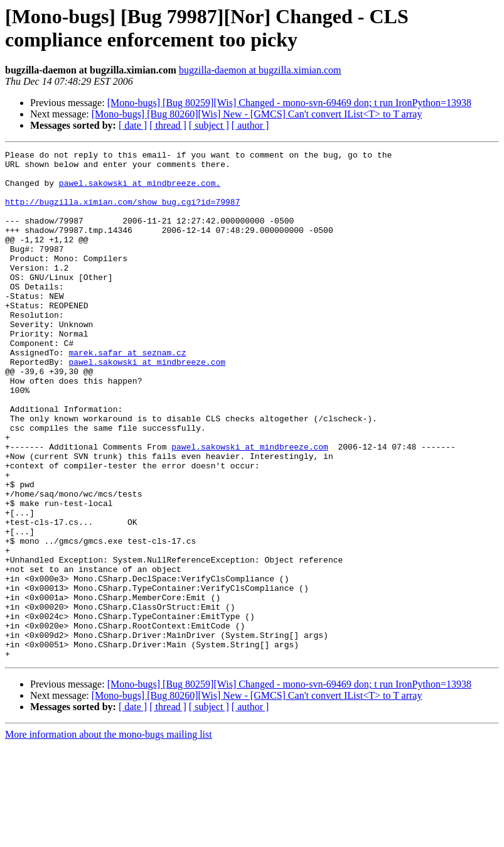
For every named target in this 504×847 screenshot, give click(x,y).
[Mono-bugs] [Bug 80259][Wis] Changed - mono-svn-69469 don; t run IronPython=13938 (289, 103)
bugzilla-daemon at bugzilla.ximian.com (260, 70)
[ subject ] (209, 125)
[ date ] (133, 125)
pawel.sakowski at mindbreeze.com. (140, 190)
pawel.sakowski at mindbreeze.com (147, 405)
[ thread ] (168, 125)
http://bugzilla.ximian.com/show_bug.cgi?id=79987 (122, 213)
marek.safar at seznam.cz (127, 394)
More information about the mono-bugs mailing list (109, 836)
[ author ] (250, 125)
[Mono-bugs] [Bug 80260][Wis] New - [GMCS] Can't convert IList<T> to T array (257, 114)
